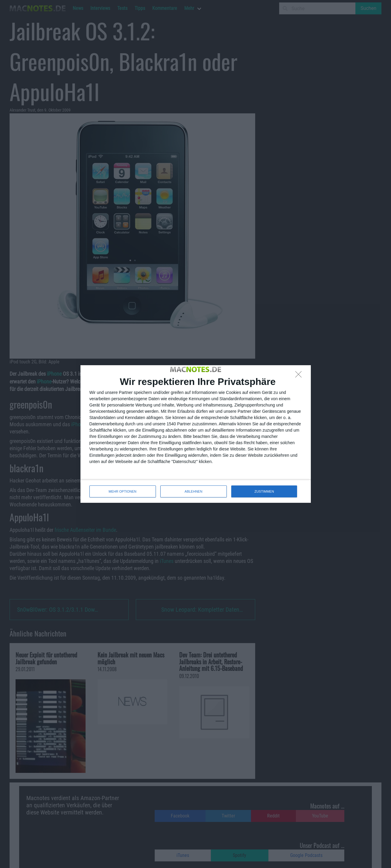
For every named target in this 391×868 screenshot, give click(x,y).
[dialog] (196, 434)
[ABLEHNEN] (300, 376)
